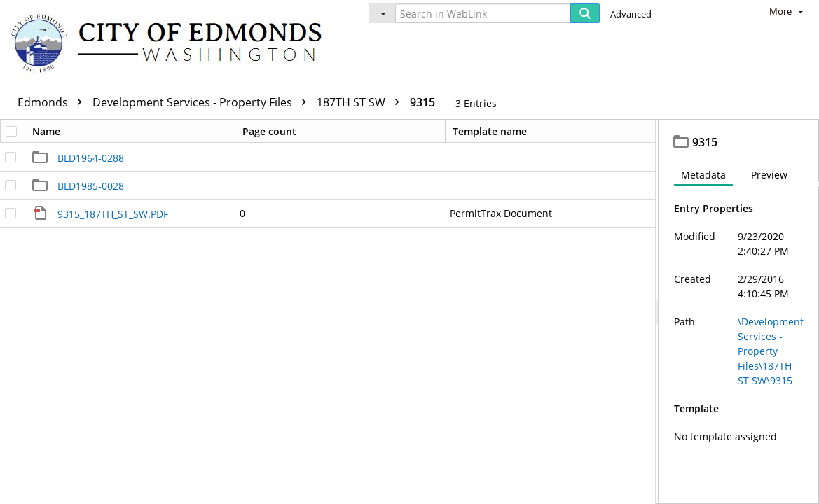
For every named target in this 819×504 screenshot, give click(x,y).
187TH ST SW (362, 102)
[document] (739, 312)
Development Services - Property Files (203, 102)
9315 (422, 102)
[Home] (173, 42)
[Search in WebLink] (483, 13)
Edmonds (53, 102)
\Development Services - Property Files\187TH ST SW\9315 (771, 351)
